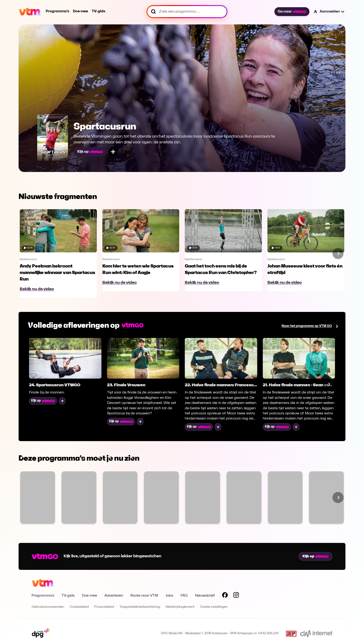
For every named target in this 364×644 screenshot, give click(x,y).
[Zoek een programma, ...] (187, 12)
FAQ (184, 596)
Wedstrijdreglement (180, 607)
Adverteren (114, 596)
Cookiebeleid (79, 607)
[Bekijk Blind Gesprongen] (326, 497)
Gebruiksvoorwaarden (48, 607)
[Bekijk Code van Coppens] (285, 497)
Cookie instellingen (214, 607)
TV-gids (98, 11)
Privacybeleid (104, 607)
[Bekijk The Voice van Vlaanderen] (79, 497)
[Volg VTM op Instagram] (236, 596)
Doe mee (80, 11)
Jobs (169, 596)
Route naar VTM (144, 596)
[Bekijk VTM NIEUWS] (120, 497)
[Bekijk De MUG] (244, 497)
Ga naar (292, 12)
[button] (329, 12)
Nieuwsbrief (205, 596)
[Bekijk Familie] (38, 497)
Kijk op (90, 152)
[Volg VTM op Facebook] (225, 596)
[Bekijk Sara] (203, 497)
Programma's (57, 11)
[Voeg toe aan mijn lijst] (113, 152)
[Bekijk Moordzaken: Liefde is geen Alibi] (161, 497)
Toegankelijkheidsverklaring (140, 607)
